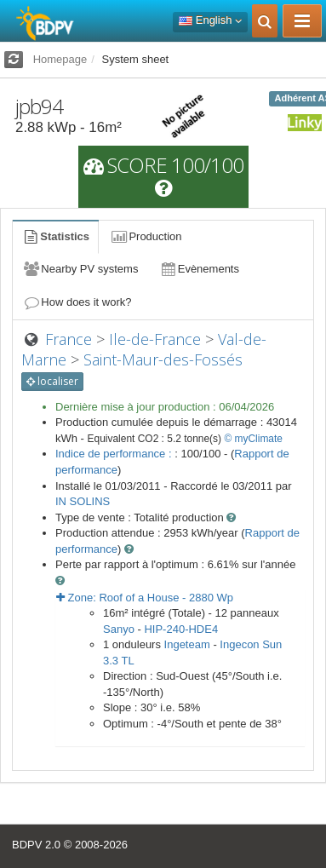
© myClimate (253, 439)
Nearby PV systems (80, 269)
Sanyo (119, 629)
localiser (52, 381)
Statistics (55, 236)
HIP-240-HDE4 (181, 629)
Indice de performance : (115, 454)
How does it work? (77, 302)
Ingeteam (187, 644)
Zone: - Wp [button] (145, 598)
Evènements (199, 269)
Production (146, 236)
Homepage (60, 59)
